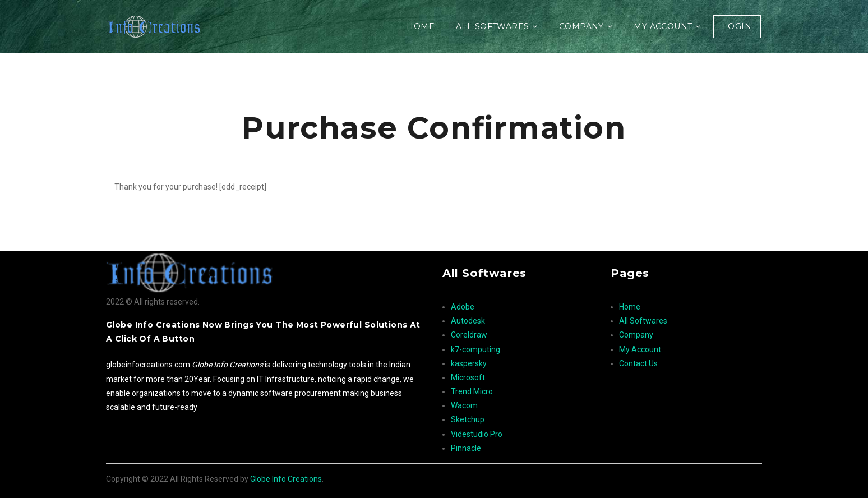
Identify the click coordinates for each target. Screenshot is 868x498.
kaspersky (469, 363)
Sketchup (468, 419)
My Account (663, 26)
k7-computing (475, 349)
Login (737, 26)
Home (421, 26)
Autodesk (468, 321)
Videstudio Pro (477, 434)
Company (581, 26)
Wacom (464, 405)
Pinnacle (466, 448)
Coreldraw (469, 335)
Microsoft (468, 377)
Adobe (463, 307)
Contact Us (638, 363)
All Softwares (492, 26)
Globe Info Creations (286, 479)
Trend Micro (472, 391)
